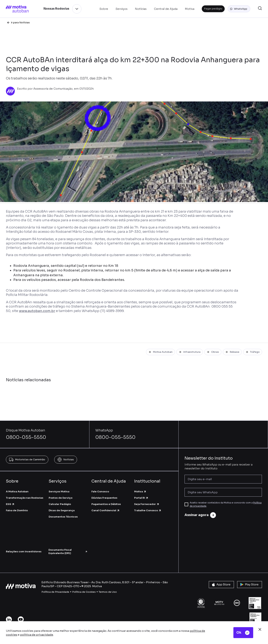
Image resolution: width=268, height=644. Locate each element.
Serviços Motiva (59, 492)
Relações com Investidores (24, 552)
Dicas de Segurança (62, 510)
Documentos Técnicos (63, 517)
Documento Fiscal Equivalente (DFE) (68, 552)
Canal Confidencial (106, 510)
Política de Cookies (84, 592)
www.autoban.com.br (37, 311)
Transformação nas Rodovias (25, 498)
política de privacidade (37, 635)
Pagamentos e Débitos (106, 504)
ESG (10, 504)
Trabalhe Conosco (148, 510)
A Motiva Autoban (17, 492)
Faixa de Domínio (17, 510)
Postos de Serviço (61, 498)
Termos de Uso (108, 592)
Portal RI (141, 498)
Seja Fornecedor (147, 504)
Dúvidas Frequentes (104, 498)
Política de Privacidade (55, 592)
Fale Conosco (100, 492)
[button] (239, 9)
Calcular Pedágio (60, 504)
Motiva (140, 492)
